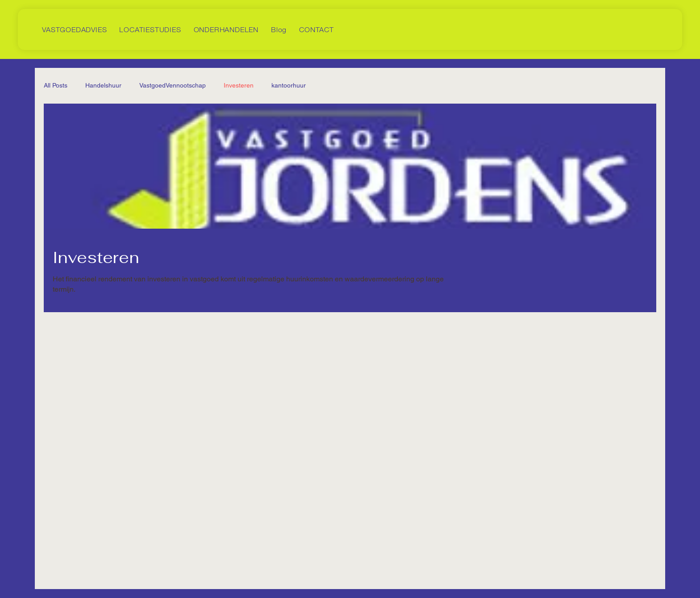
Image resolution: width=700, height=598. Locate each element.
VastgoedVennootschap (173, 85)
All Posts (56, 85)
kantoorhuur (289, 85)
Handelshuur (103, 85)
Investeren (239, 85)
